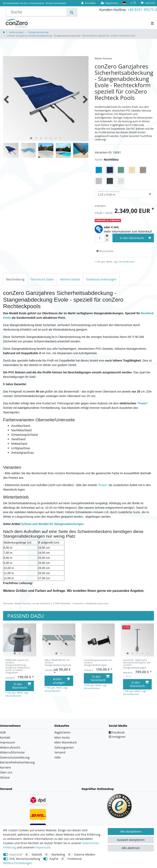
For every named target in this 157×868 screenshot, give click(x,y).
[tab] (15, 279)
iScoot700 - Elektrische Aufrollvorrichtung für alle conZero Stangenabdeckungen (137, 664)
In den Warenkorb (135, 238)
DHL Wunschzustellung (25, 859)
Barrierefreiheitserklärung (17, 762)
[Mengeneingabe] (100, 238)
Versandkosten (126, 262)
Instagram (117, 737)
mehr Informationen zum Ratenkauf (128, 231)
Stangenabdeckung (38, 32)
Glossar (5, 777)
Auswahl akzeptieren (131, 840)
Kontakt (5, 737)
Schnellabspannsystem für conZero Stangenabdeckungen (98, 663)
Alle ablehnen (131, 848)
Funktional (75, 859)
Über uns (6, 772)
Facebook (117, 732)
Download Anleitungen (101, 279)
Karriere (5, 767)
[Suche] (72, 12)
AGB (3, 732)
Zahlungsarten (64, 747)
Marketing (58, 854)
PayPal (54, 859)
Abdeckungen (16, 32)
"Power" (143, 403)
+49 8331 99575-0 (142, 10)
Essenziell (16, 854)
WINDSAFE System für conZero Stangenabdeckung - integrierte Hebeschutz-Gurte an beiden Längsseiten (18, 666)
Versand (60, 752)
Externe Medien (85, 854)
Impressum (8, 742)
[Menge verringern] (107, 240)
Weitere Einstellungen (18, 863)
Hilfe (57, 757)
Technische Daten (42, 279)
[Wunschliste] (133, 3)
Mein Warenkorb (66, 742)
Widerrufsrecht (10, 747)
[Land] (124, 3)
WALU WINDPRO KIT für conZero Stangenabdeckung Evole (58, 663)
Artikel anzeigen (62, 681)
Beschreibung (15, 279)
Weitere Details (70, 279)
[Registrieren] (110, 3)
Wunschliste (105, 251)
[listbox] (20, 640)
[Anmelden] (89, 3)
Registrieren (62, 732)
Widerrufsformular (12, 752)
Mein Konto (62, 737)
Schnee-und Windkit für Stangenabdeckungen (52, 524)
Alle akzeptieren (131, 831)
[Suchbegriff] (38, 12)
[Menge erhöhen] (107, 236)
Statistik (37, 854)
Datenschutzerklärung (15, 757)
